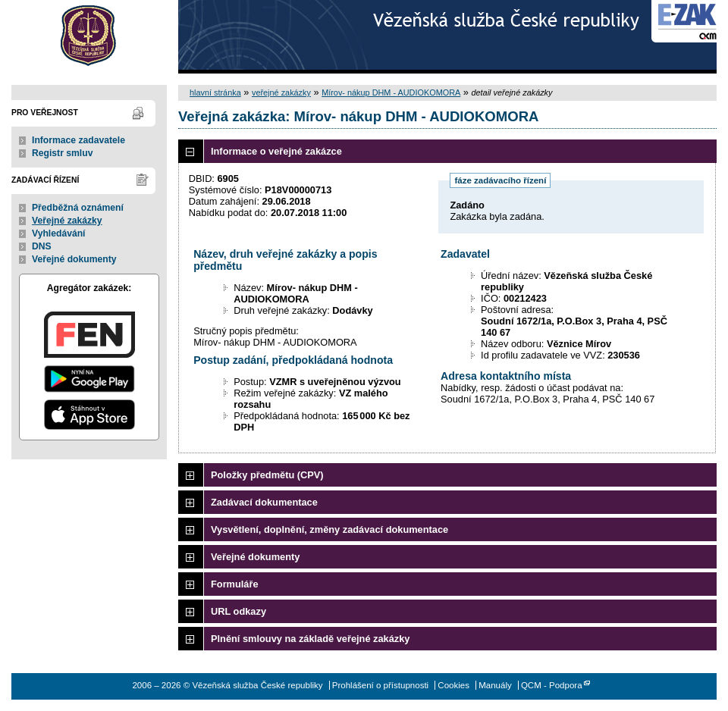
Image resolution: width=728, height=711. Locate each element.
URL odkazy (238, 611)
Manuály (495, 685)
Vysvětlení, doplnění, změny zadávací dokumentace (329, 529)
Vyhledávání (59, 233)
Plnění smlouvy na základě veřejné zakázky (310, 639)
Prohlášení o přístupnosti (380, 685)
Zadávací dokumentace (264, 502)
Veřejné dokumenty (74, 259)
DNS (42, 246)
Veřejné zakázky (67, 221)
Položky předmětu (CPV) (267, 475)
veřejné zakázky (281, 92)
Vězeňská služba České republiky (89, 37)
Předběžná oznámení (78, 208)
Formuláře (235, 584)
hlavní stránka (215, 92)
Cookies (453, 685)
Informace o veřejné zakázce (276, 151)
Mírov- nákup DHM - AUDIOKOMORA (391, 92)
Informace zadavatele (78, 140)
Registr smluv (62, 153)
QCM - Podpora (552, 685)
